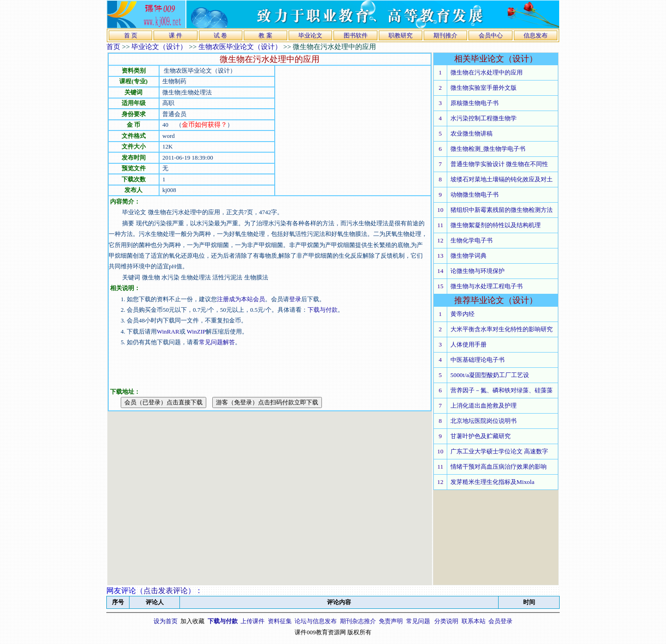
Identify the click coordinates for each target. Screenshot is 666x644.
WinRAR (168, 331)
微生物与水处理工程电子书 (487, 286)
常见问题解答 (217, 342)
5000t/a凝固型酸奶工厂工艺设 (490, 375)
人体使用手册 (469, 344)
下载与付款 (323, 310)
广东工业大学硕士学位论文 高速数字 (499, 451)
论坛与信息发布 (316, 621)
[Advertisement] (353, 130)
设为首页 (166, 621)
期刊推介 (445, 35)
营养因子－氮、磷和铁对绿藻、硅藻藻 (502, 390)
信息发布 (536, 35)
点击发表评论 (166, 591)
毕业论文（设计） (159, 47)
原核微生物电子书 (475, 103)
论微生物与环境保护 (478, 271)
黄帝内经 (462, 314)
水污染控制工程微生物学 (484, 118)
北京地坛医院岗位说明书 (484, 421)
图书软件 (356, 35)
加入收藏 (192, 621)
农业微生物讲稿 (472, 133)
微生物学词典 (469, 256)
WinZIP (196, 331)
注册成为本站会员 (241, 299)
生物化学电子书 (472, 240)
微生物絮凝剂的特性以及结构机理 (496, 225)
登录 (295, 299)
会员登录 (500, 621)
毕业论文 (310, 35)
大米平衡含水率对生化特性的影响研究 (502, 329)
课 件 (176, 35)
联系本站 (474, 621)
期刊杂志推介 (358, 621)
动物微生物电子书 (475, 195)
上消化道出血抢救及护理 (484, 406)
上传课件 (253, 621)
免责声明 (391, 621)
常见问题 (418, 621)
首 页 (131, 35)
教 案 (265, 35)
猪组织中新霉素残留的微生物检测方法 (502, 210)
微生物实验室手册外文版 (484, 88)
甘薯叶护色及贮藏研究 (481, 436)
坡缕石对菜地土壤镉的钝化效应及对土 (502, 179)
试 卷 (220, 35)
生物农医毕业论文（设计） (240, 47)
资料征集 (280, 621)
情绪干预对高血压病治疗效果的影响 (499, 467)
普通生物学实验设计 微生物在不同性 (499, 164)
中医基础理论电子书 (478, 360)
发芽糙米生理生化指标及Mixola (493, 482)
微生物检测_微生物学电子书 (488, 149)
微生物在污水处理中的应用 (487, 72)
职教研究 (401, 35)
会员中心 (491, 35)
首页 (113, 47)
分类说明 (446, 621)
